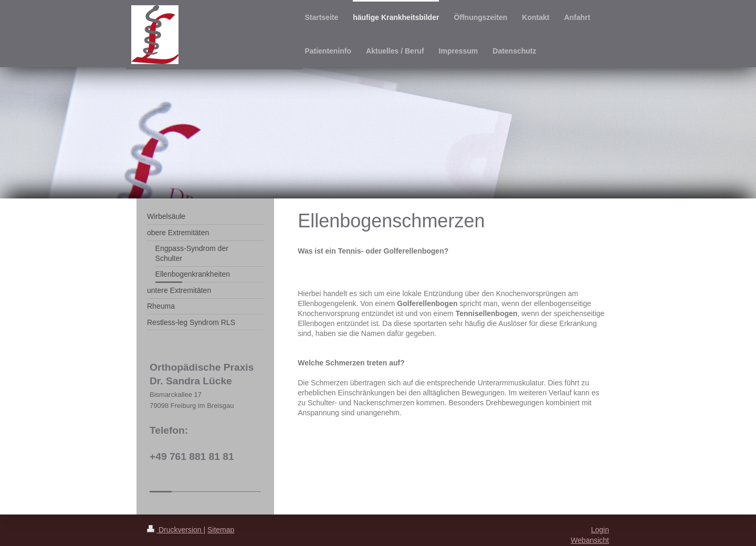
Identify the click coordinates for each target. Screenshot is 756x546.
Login (600, 530)
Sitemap (221, 530)
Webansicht (590, 540)
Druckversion (175, 530)
